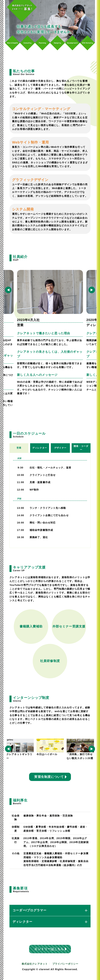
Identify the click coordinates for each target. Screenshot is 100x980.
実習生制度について (49, 777)
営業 (19, 448)
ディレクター (40, 448)
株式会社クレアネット (35, 964)
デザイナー (60, 448)
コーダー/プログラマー (50, 910)
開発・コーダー (81, 448)
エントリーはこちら (49, 949)
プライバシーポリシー (65, 964)
